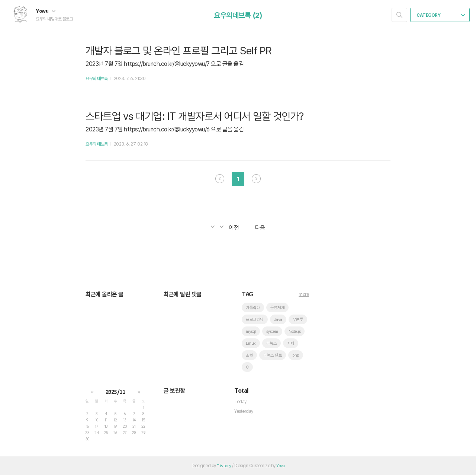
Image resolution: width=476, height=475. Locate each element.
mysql (251, 331)
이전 (220, 179)
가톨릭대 (253, 308)
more (304, 294)
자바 (291, 343)
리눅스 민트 (273, 355)
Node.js (295, 331)
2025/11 (115, 392)
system (272, 331)
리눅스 (272, 343)
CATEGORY (441, 15)
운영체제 (277, 308)
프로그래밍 (255, 320)
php (296, 355)
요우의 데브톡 (97, 79)
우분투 (298, 320)
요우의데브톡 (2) (238, 15)
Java (278, 320)
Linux (251, 343)
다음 (256, 179)
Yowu (46, 11)
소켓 (249, 355)
